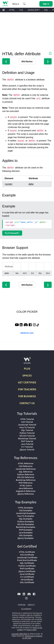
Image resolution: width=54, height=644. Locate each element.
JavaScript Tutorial (27, 425)
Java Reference (26, 488)
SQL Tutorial (27, 430)
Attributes (27, 61)
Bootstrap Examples (26, 527)
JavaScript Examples (26, 513)
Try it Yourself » (12, 233)
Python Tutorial (27, 433)
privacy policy (31, 630)
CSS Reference (26, 466)
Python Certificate (27, 566)
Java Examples (26, 532)
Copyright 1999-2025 (19, 634)
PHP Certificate (27, 568)
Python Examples (26, 521)
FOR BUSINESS (27, 396)
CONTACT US (27, 403)
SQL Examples (26, 519)
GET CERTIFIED (27, 382)
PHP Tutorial (27, 441)
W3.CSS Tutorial (27, 436)
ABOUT (31, 605)
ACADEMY (26, 609)
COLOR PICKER (27, 312)
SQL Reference (26, 472)
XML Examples (26, 535)
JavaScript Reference (26, 469)
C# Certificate (27, 580)
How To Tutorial (27, 427)
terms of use (37, 628)
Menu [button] (16, 4)
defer (31, 184)
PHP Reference (26, 483)
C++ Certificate (27, 577)
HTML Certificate (27, 552)
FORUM (22, 605)
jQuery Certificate (27, 571)
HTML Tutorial (27, 419)
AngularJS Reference (26, 491)
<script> (9, 184)
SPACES (27, 375)
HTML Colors (26, 485)
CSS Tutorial (27, 422)
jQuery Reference (26, 494)
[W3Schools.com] (27, 362)
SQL (46, 10)
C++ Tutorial (27, 447)
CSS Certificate (27, 555)
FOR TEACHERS (27, 389)
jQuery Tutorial (27, 449)
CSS (21, 10)
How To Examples (26, 516)
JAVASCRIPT (34, 10)
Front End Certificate (27, 560)
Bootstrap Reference (26, 480)
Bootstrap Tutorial (27, 438)
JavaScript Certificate (27, 557)
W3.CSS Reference (26, 477)
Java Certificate (27, 574)
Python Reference (26, 474)
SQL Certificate (27, 563)
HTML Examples (26, 508)
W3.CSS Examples (26, 524)
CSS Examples (26, 510)
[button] (24, 4)
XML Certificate (27, 582)
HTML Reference (26, 463)
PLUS (27, 368)
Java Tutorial (27, 444)
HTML (12, 10)
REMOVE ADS (27, 333)
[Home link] (5, 4)
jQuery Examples (26, 538)
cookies (20, 630)
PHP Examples (26, 530)
